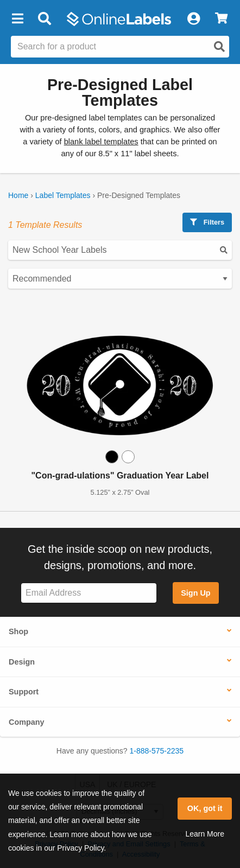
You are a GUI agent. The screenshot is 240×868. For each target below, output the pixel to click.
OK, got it (205, 808)
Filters (207, 222)
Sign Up (195, 593)
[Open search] (219, 47)
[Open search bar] (44, 19)
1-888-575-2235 (157, 751)
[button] (17, 19)
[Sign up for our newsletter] (89, 593)
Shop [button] (18, 631)
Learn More (205, 834)
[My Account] (193, 19)
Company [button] (27, 722)
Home (18, 195)
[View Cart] (221, 19)
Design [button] (22, 662)
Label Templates (63, 195)
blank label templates (101, 142)
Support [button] (24, 692)
